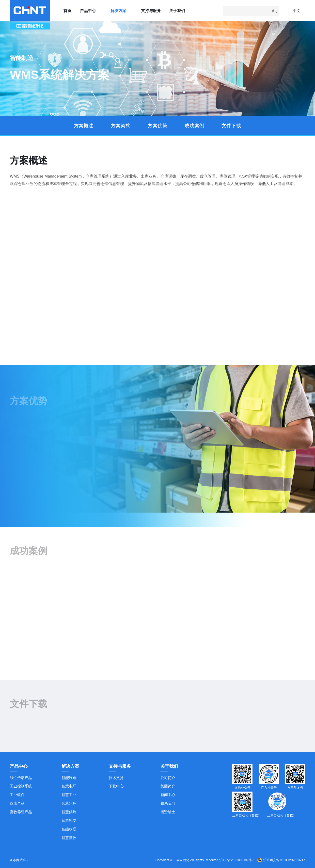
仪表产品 (17, 803)
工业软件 (17, 795)
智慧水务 (69, 803)
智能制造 (69, 778)
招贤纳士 (168, 812)
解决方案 (118, 11)
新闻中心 (168, 795)
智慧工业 (69, 795)
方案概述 (84, 126)
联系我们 (168, 803)
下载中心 (116, 786)
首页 (67, 11)
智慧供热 (69, 812)
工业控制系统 (21, 786)
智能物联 (69, 829)
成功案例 (194, 126)
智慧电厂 (69, 786)
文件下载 (231, 126)
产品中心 (88, 11)
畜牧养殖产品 (21, 812)
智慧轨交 (69, 820)
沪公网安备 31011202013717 (281, 860)
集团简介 (168, 786)
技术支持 (116, 778)
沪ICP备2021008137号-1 (237, 860)
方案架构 (121, 126)
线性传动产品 (21, 778)
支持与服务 (151, 11)
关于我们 (177, 11)
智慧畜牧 (69, 838)
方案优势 (157, 126)
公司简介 (168, 778)
